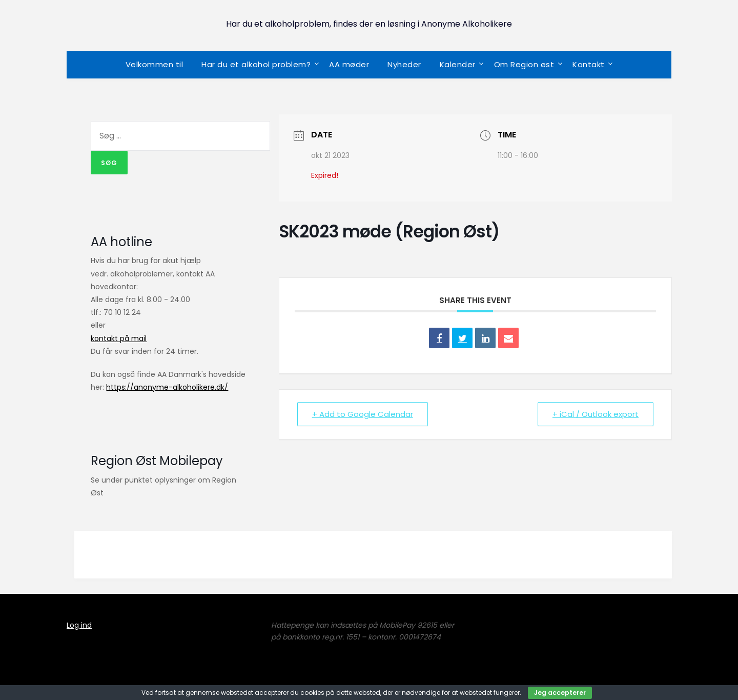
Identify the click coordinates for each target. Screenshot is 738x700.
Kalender (458, 64)
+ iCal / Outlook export (596, 414)
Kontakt (589, 64)
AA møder (349, 64)
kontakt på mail (119, 338)
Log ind (79, 625)
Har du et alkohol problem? (256, 64)
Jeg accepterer (560, 693)
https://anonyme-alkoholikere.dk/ (167, 387)
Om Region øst (524, 64)
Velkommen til (155, 64)
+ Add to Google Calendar (363, 414)
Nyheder (404, 64)
